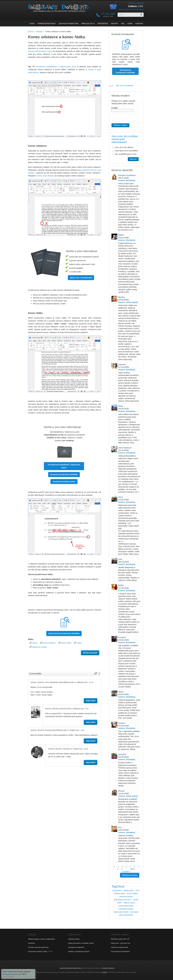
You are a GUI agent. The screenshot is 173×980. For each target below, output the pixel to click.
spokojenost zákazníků (76, 947)
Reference (103, 24)
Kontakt (139, 24)
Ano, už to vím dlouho (124, 147)
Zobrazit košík (123, 9)
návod (35, 643)
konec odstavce (49, 643)
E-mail (115, 108)
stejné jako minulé (121, 912)
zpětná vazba (129, 903)
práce (120, 903)
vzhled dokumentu (126, 906)
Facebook (31, 943)
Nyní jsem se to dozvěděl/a (126, 151)
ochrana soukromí (108, 968)
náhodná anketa (74, 939)
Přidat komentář (90, 653)
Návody (115, 24)
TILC (137, 890)
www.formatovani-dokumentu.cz (71, 968)
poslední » (126, 872)
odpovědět (91, 701)
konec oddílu (132, 893)
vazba (136, 900)
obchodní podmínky (41, 947)
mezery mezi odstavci (45, 176)
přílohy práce (120, 893)
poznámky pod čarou (123, 900)
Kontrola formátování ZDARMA (64, 474)
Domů (31, 31)
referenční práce (126, 897)
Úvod (32, 24)
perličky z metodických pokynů (79, 951)
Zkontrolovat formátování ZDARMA (64, 633)
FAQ (123, 24)
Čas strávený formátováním (120, 951)
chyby (79, 643)
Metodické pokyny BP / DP (120, 939)
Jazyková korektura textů (120, 947)
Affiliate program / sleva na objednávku (41, 939)
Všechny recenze (130, 875)
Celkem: (133, 6)
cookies (104, 972)
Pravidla (31, 947)
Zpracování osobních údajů (37, 951)
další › (133, 869)
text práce (134, 912)
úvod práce (117, 890)
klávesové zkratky (40, 647)
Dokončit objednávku (136, 9)
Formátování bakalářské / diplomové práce (64, 466)
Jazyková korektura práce (64, 482)
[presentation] (125, 119)
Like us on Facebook (124, 85)
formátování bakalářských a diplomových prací (56, 67)
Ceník (130, 24)
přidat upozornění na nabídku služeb (81, 943)
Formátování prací (46, 24)
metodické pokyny (126, 909)
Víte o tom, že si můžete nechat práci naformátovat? (125, 139)
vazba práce (129, 890)
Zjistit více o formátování (81, 278)
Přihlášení (131, 3)
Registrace (140, 3)
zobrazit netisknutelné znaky (40, 51)
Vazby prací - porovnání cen (121, 943)
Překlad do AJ (88, 24)
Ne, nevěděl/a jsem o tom (126, 154)
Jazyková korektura (68, 24)
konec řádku (66, 643)
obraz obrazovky (126, 915)
